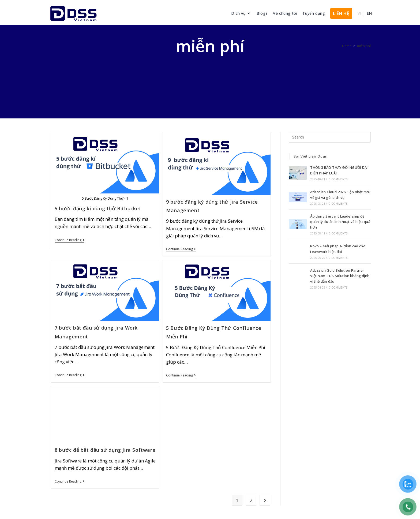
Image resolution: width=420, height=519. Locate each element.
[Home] (347, 46)
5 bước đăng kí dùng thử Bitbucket (98, 208)
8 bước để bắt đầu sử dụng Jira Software (105, 450)
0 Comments (338, 179)
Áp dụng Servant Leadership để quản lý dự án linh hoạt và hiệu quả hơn (340, 222)
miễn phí (364, 46)
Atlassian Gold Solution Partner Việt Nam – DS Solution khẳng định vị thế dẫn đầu (340, 276)
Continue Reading (70, 240)
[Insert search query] (330, 137)
